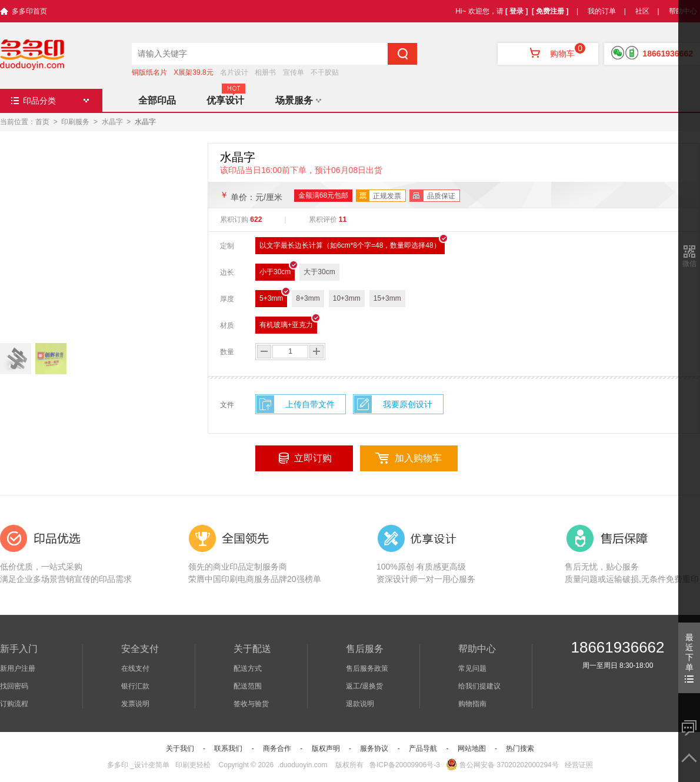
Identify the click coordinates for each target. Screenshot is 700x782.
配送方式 (248, 668)
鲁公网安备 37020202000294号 (502, 765)
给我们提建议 (479, 686)
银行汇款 (135, 686)
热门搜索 (520, 748)
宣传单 (294, 72)
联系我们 (228, 748)
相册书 (265, 72)
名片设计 (234, 72)
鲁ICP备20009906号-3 (405, 765)
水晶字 (112, 122)
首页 (42, 122)
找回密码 (14, 686)
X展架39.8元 (193, 72)
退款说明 (360, 704)
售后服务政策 (367, 668)
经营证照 (579, 765)
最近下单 (689, 658)
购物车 (548, 54)
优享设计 (225, 100)
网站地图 (472, 748)
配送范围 (248, 686)
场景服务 (298, 100)
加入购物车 (418, 458)
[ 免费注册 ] (550, 11)
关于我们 (180, 748)
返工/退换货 (364, 686)
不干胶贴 (325, 72)
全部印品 (157, 100)
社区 (642, 11)
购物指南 (472, 704)
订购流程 (14, 704)
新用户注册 (18, 668)
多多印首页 (29, 11)
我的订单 (602, 11)
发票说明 (135, 704)
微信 (689, 264)
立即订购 (313, 458)
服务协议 (374, 748)
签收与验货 (251, 704)
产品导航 (423, 748)
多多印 (118, 765)
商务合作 (277, 748)
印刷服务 (75, 122)
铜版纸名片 (149, 72)
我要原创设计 (408, 404)
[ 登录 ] (517, 11)
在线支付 (135, 668)
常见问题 (472, 668)
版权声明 (326, 748)
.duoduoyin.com (303, 765)
